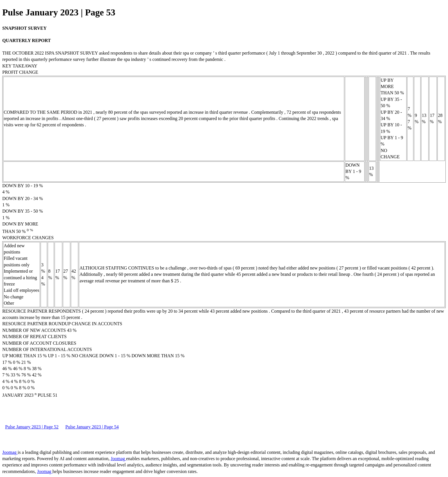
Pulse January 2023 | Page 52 (32, 427)
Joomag (10, 452)
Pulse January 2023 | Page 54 (92, 427)
